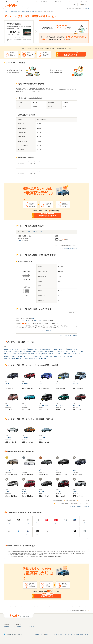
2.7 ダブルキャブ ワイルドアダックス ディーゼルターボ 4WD (38, 356)
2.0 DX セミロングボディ (21, 349)
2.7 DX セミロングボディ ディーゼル (32, 354)
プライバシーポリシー (39, 635)
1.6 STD (6, 349)
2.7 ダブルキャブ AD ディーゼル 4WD (13, 356)
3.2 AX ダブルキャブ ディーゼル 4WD (13, 359)
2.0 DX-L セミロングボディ (46, 349)
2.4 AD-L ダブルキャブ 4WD (25, 351)
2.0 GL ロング (62, 349)
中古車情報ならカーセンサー (10, 627)
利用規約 (47, 635)
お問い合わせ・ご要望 (74, 635)
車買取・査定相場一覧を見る (62, 503)
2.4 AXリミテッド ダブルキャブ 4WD (13, 354)
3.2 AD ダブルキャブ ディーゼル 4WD (63, 356)
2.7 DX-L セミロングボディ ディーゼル (71, 354)
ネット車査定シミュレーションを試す (80, 503)
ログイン (74, 5)
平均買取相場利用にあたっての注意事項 (79, 506)
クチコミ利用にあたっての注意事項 (69, 248)
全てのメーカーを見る (84, 539)
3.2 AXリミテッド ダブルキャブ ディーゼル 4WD (35, 359)
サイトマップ (86, 9)
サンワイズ (24, 321)
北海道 (19, 241)
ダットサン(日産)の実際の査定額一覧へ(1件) (67, 245)
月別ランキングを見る (84, 500)
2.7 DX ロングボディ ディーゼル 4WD (51, 354)
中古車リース (20, 627)
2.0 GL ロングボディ (72, 349)
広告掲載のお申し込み (84, 635)
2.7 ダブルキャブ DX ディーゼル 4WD (35, 232)
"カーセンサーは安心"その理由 (56, 635)
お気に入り (84, 5)
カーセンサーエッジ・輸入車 (30, 627)
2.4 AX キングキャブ (38, 351)
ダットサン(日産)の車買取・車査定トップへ (77, 611)
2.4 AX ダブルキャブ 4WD (62, 351)
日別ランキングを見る (58, 500)
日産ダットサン (38, 321)
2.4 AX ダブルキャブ (49, 351)
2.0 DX (11, 349)
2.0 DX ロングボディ (33, 349)
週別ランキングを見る (71, 500)
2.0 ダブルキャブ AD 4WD (10, 351)
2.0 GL (56, 349)
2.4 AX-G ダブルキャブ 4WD (76, 351)
